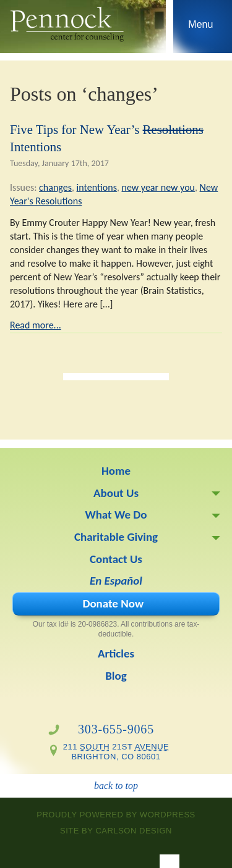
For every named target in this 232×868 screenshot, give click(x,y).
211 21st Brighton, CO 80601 (116, 752)
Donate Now (113, 603)
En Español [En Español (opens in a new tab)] (116, 581)
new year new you (158, 187)
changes (55, 187)
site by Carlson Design (116, 831)
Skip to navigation (201, 30)
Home (116, 471)
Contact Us (116, 559)
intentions (97, 187)
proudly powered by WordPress (116, 815)
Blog (116, 676)
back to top (116, 786)
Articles (116, 653)
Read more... (36, 325)
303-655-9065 (116, 729)
